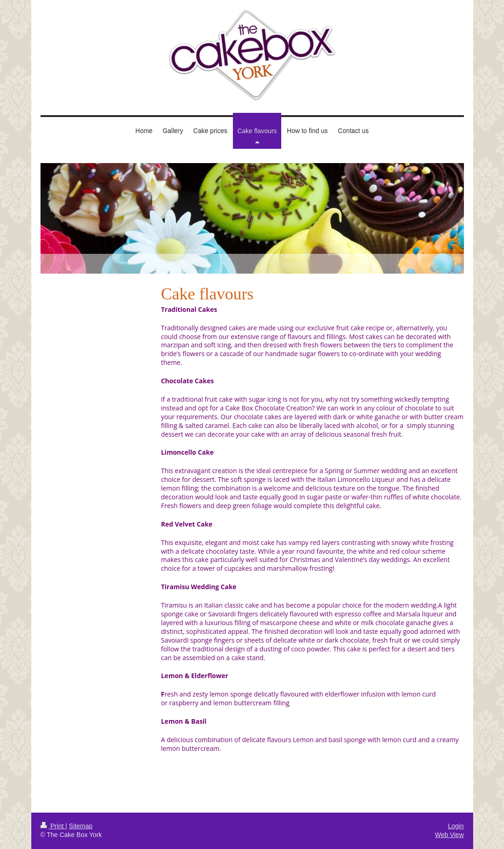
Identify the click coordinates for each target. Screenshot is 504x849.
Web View (449, 835)
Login (456, 826)
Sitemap (81, 826)
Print (53, 826)
